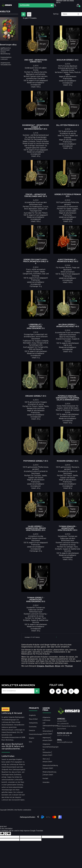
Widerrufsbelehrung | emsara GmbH (48, 773)
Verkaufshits (33, 723)
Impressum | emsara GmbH (47, 739)
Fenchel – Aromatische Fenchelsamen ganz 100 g (36, 195)
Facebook (52, 691)
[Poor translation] (8, 834)
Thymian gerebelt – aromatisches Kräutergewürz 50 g (36, 600)
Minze (57, 666)
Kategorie (25, 5)
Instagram (71, 691)
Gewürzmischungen (34, 734)
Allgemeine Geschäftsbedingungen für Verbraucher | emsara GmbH (48, 750)
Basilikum (50, 666)
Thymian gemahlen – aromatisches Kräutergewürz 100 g (68, 528)
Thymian (69, 666)
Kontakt (45, 779)
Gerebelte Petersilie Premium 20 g (68, 195)
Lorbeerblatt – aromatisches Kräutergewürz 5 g (36, 327)
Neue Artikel (33, 719)
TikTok (76, 691)
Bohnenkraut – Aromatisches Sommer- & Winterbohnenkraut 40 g (36, 127)
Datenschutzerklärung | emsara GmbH (48, 767)
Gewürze (32, 731)
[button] (78, 5)
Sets (30, 742)
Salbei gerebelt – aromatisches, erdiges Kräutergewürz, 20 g (36, 528)
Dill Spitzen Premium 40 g (68, 125)
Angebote (32, 715)
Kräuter (5, 12)
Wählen (72, 14)
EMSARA (10, 810)
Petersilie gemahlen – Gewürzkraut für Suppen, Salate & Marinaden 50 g (68, 398)
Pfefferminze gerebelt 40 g (36, 461)
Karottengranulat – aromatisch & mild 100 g (68, 261)
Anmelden (46, 782)
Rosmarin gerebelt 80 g (68, 461)
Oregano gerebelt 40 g (36, 396)
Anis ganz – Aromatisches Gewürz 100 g (36, 61)
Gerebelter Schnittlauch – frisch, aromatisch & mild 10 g (36, 262)
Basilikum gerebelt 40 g (68, 60)
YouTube (65, 691)
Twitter (58, 691)
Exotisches (33, 727)
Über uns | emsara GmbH (47, 760)
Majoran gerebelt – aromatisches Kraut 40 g (68, 326)
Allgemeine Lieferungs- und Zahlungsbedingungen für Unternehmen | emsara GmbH (48, 726)
